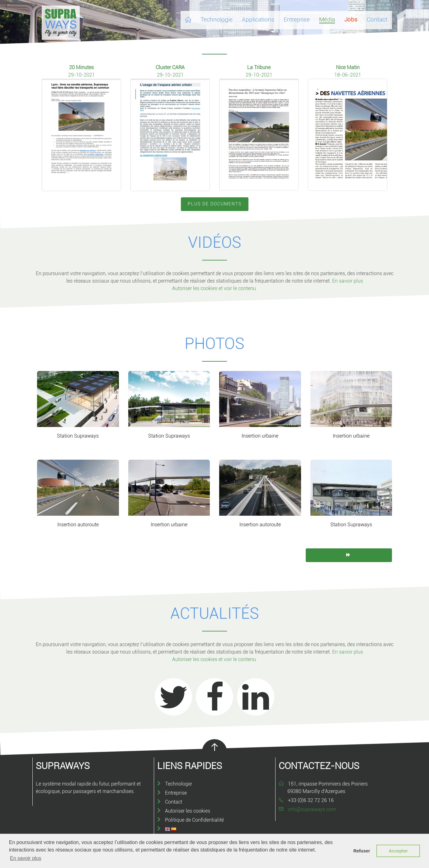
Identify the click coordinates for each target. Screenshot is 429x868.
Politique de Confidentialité (194, 820)
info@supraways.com (312, 809)
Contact (174, 802)
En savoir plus (348, 281)
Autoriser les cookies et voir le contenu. (215, 288)
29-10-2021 (82, 75)
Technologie (178, 784)
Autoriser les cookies (188, 811)
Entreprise (176, 793)
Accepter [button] (398, 851)
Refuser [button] (362, 851)
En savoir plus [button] (26, 858)
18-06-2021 (348, 75)
